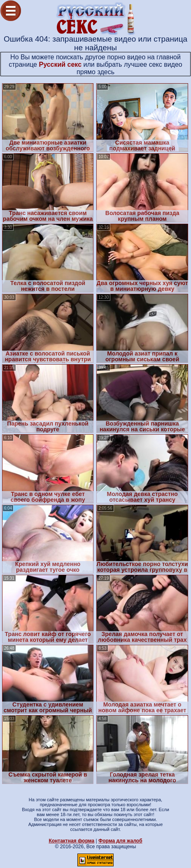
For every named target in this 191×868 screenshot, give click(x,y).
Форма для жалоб (120, 841)
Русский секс (60, 64)
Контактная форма (71, 841)
